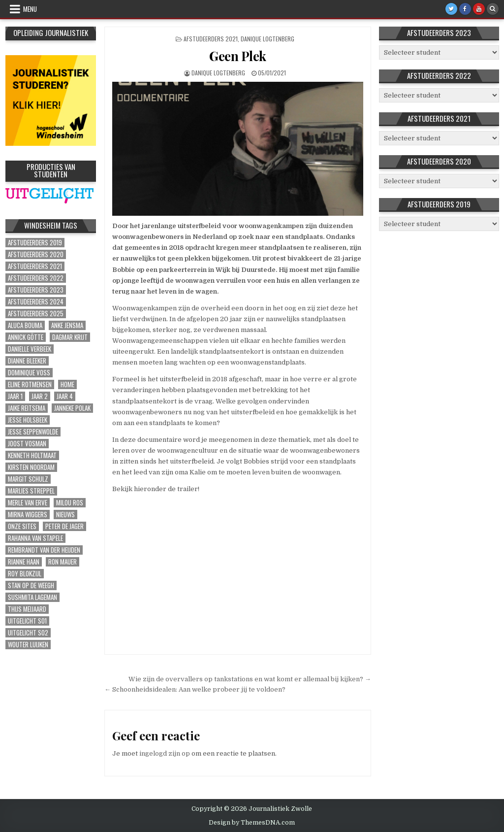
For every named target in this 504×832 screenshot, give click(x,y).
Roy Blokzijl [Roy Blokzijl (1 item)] (25, 574)
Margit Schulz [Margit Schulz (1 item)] (28, 479)
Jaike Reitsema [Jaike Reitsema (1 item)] (27, 408)
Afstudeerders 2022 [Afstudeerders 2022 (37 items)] (36, 278)
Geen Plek (238, 56)
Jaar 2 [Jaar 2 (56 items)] (40, 396)
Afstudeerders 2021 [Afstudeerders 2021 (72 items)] (35, 266)
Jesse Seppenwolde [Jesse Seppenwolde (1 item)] (33, 432)
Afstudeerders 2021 (211, 39)
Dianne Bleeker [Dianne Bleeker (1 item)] (27, 361)
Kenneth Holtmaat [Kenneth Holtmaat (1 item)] (32, 455)
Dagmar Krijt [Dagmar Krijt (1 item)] (70, 337)
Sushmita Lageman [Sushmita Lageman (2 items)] (32, 597)
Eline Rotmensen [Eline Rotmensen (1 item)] (30, 384)
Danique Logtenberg (268, 39)
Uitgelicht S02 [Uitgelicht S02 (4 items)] (28, 633)
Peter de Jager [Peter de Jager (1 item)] (64, 526)
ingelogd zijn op (165, 753)
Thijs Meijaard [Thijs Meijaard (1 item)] (27, 609)
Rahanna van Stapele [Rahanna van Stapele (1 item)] (35, 538)
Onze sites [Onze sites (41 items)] (22, 526)
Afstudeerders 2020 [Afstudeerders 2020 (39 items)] (36, 254)
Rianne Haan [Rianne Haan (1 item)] (24, 562)
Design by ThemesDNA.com (252, 823)
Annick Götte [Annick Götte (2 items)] (26, 337)
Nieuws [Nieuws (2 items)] (65, 515)
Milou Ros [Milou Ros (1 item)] (70, 503)
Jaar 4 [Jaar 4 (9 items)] (65, 396)
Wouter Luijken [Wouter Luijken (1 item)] (28, 645)
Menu (30, 9)
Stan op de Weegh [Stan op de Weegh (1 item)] (31, 585)
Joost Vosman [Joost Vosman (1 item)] (27, 444)
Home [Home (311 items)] (67, 384)
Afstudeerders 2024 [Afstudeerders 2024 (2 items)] (36, 302)
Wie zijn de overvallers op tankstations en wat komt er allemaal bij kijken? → (250, 679)
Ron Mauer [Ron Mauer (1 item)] (63, 562)
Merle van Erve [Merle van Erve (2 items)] (28, 503)
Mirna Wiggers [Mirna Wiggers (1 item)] (28, 515)
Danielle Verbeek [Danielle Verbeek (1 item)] (30, 349)
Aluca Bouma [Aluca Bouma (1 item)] (25, 325)
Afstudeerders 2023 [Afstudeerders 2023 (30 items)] (36, 290)
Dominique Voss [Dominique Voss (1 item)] (29, 373)
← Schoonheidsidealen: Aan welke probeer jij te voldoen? (195, 689)
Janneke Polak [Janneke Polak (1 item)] (72, 408)
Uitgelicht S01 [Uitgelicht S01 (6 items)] (27, 621)
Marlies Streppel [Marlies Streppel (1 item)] (31, 491)
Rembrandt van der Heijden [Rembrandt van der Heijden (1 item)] (44, 550)
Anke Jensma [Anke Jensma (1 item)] (67, 325)
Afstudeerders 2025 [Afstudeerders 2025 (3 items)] (36, 314)
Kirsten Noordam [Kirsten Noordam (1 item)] (31, 467)
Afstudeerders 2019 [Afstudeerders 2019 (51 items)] (35, 243)
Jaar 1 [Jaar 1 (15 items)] (15, 396)
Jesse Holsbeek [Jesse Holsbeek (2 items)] (28, 420)
